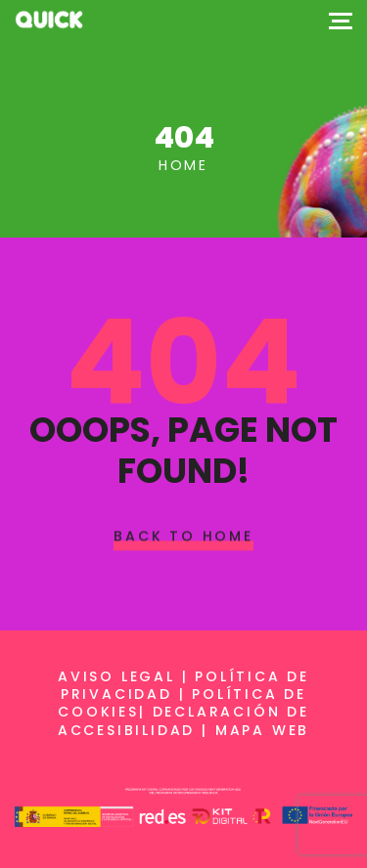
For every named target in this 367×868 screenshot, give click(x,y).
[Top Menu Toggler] (341, 20)
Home (183, 165)
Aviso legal (116, 676)
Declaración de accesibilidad (183, 720)
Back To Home (183, 536)
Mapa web (262, 730)
